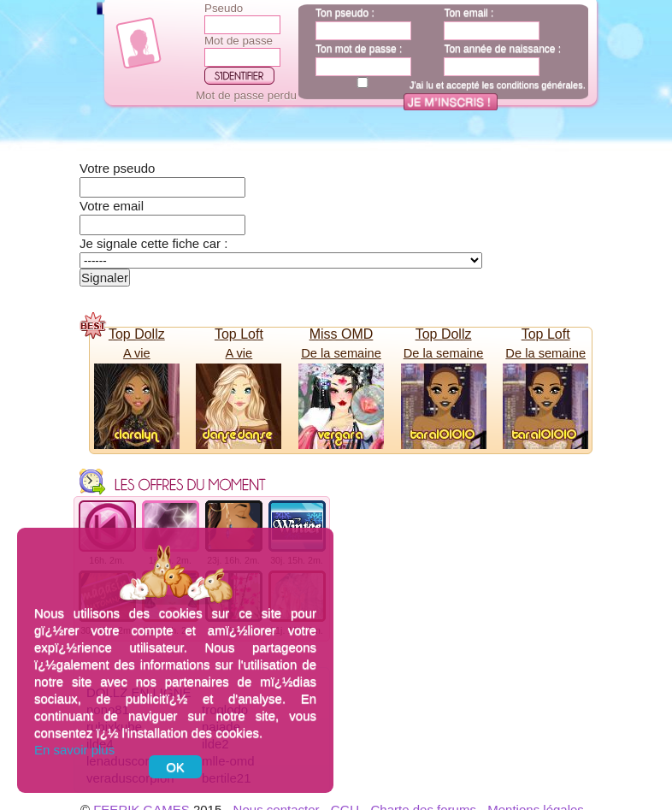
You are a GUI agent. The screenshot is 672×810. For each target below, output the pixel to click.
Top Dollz (137, 334)
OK (175, 767)
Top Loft (239, 334)
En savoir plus (74, 750)
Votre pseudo (117, 168)
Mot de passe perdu (246, 95)
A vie (137, 353)
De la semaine (341, 353)
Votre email (112, 206)
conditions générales (540, 85)
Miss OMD (342, 334)
